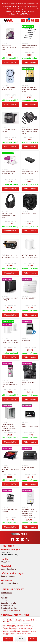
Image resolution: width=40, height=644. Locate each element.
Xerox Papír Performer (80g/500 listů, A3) (8, 173)
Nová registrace (7, 606)
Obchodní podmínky (8, 603)
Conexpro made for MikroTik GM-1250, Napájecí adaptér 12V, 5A (30, 131)
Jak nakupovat (6, 593)
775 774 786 (6, 562)
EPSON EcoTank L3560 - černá (29, 468)
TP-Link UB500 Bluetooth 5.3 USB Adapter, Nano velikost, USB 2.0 (30, 89)
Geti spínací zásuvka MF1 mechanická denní (9, 88)
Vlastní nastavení (21, 639)
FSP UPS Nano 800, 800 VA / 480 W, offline (10, 299)
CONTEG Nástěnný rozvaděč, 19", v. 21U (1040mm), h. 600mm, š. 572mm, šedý (9, 427)
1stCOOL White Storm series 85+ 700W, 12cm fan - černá (10, 257)
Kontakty (4, 598)
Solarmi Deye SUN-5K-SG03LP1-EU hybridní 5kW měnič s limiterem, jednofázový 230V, (29, 512)
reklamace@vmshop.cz (10, 583)
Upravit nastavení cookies (11, 611)
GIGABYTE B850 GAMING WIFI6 (29, 383)
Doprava (4, 600)
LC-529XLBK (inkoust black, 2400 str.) (10, 131)
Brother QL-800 (26, 340)
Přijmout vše (33, 639)
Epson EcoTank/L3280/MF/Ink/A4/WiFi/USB (30, 425)
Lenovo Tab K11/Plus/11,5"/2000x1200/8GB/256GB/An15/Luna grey (10, 469)
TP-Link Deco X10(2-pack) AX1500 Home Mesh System (10, 341)
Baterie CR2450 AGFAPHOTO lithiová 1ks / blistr (10, 47)
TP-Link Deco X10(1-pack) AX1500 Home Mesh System (30, 257)
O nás (3, 595)
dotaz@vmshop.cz (8, 576)
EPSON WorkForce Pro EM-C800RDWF (10, 510)
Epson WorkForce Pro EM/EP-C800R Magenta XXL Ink (10, 384)
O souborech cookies (9, 608)
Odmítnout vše (8, 639)
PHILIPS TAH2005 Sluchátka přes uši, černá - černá (9, 216)
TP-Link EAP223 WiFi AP (29, 298)
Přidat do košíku (10, 62)
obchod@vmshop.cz (9, 569)
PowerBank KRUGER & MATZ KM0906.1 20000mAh (30, 173)
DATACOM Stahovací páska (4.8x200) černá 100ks (29, 46)
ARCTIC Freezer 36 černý (29, 214)
